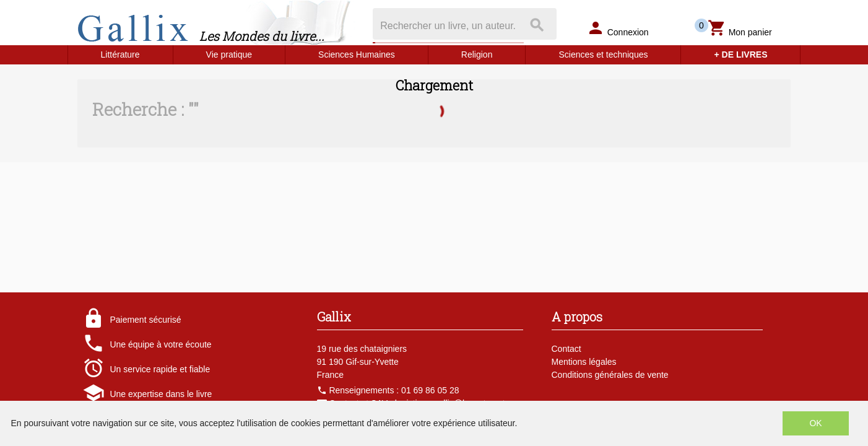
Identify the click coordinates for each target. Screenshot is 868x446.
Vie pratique (229, 55)
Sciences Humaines (357, 55)
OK (815, 423)
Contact (566, 349)
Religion (477, 55)
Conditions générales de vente (610, 375)
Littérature (120, 55)
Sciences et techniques (603, 55)
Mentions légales (584, 362)
